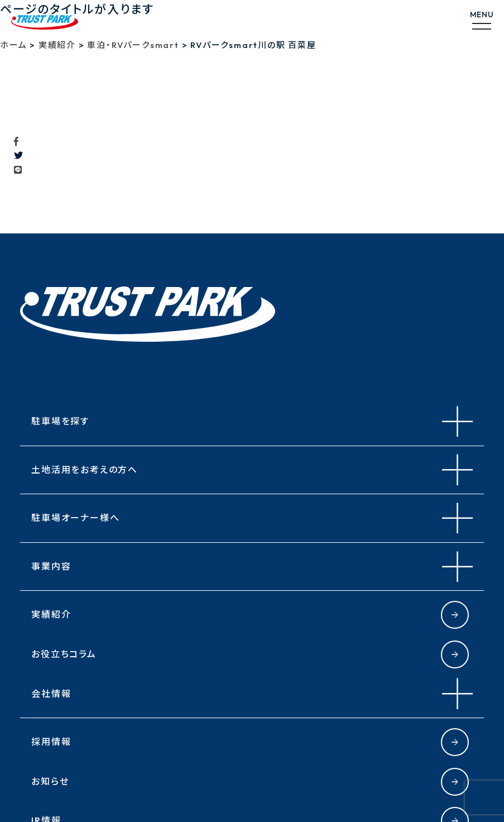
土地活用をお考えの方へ (85, 470)
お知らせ (50, 781)
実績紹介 (51, 614)
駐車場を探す (60, 421)
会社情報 (51, 694)
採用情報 (51, 742)
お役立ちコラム (64, 654)
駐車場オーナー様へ (75, 518)
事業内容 (51, 566)
